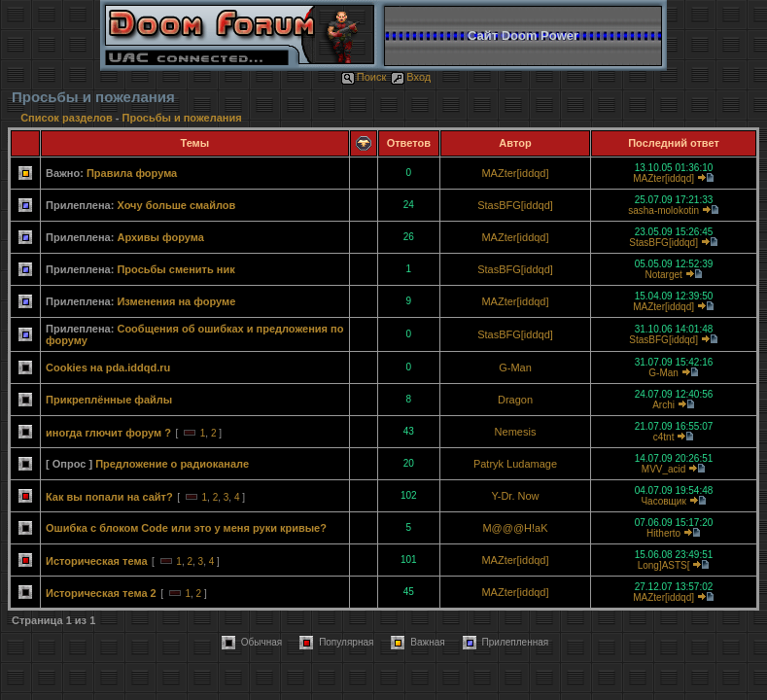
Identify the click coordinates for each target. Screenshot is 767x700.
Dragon (515, 400)
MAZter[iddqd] (515, 173)
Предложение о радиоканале (172, 464)
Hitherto (663, 533)
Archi (663, 405)
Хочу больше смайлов (176, 205)
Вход (411, 77)
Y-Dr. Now (515, 496)
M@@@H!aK (515, 528)
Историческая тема (97, 561)
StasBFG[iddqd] (515, 205)
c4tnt (664, 437)
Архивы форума (160, 237)
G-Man (515, 367)
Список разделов (68, 118)
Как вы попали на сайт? (109, 497)
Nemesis (516, 432)
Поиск (364, 77)
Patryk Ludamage (515, 464)
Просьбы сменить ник (175, 269)
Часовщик (663, 501)
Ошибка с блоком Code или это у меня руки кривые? (186, 528)
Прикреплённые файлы (109, 400)
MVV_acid (664, 469)
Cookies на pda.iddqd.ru (108, 367)
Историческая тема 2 (101, 593)
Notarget (663, 275)
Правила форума (132, 173)
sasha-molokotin (663, 210)
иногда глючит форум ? (108, 433)
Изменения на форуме (176, 301)
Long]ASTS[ (664, 565)
